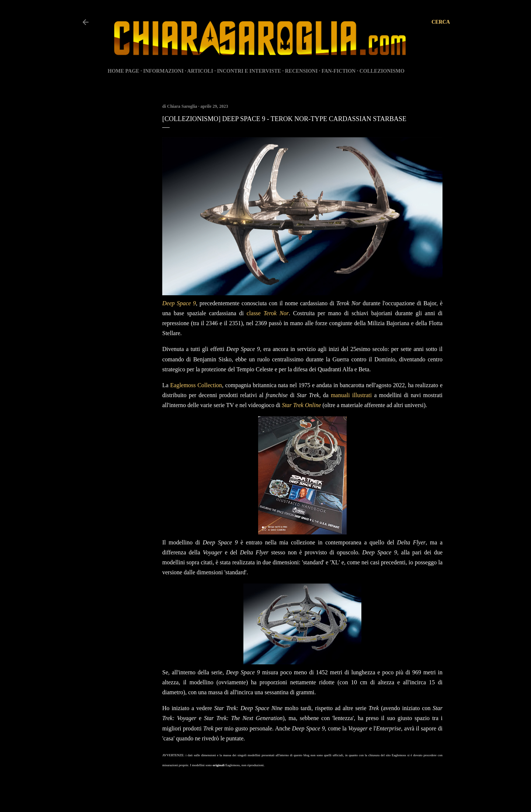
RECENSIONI (301, 71)
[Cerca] (441, 22)
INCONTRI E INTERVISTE (249, 71)
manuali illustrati (351, 395)
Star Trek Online (301, 405)
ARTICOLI (200, 71)
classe (268, 313)
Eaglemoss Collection (196, 385)
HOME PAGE (124, 71)
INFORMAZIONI (163, 71)
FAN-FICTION (339, 71)
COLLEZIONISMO (382, 71)
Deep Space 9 (179, 303)
